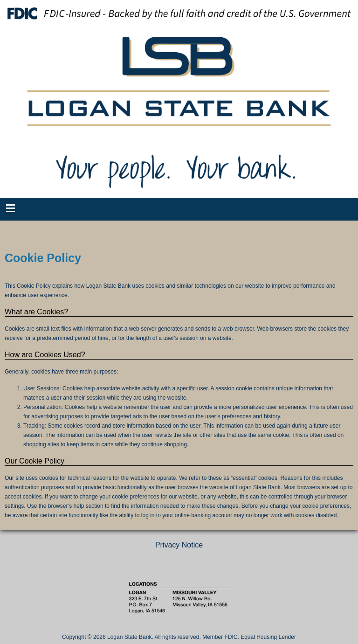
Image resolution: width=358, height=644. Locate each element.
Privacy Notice (179, 545)
